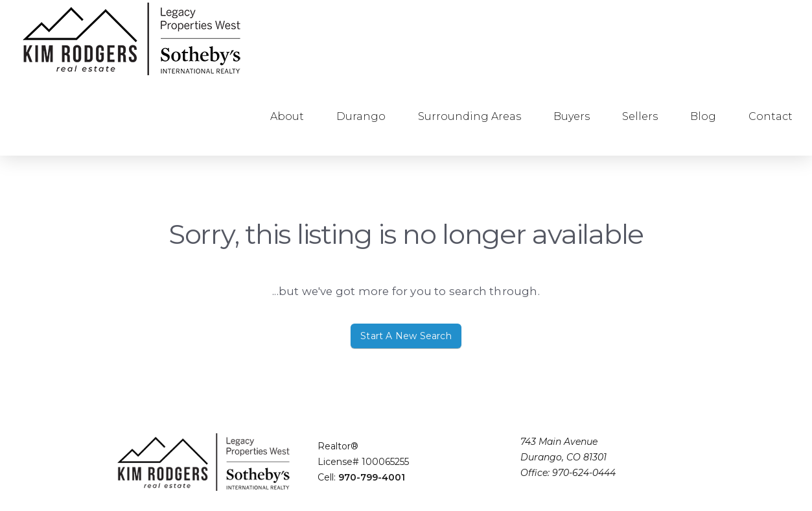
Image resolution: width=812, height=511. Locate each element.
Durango (361, 116)
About (287, 116)
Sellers (640, 116)
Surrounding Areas (470, 116)
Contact (771, 116)
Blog (703, 116)
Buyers (572, 116)
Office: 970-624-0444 (568, 473)
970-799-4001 (372, 477)
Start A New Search (406, 336)
